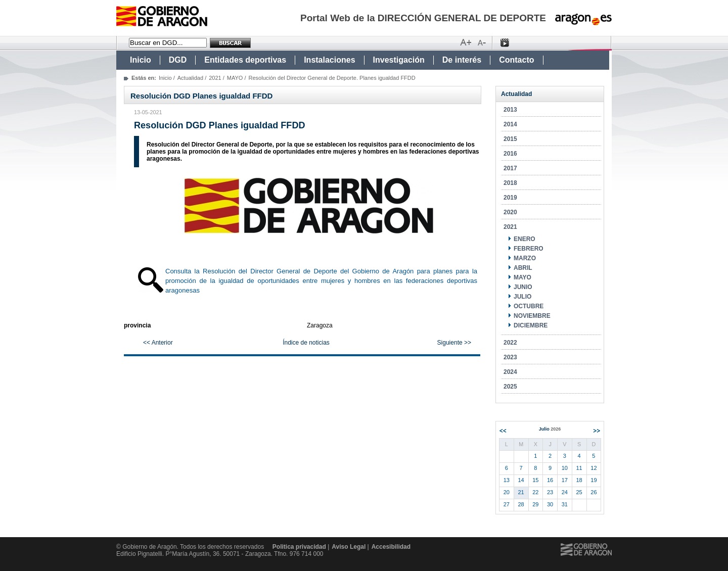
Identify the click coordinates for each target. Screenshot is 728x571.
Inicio (141, 60)
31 (565, 504)
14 (521, 480)
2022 (510, 343)
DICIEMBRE (531, 325)
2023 (510, 357)
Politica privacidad (299, 547)
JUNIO (523, 287)
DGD (178, 60)
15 (535, 480)
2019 (510, 198)
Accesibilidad (391, 547)
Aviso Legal (349, 547)
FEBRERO (529, 249)
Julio (550, 429)
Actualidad (190, 78)
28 (521, 504)
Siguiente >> (454, 343)
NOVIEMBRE (532, 316)
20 (507, 492)
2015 (510, 139)
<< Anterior (158, 343)
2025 (510, 387)
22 (535, 492)
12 (594, 468)
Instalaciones (329, 60)
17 (565, 480)
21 (521, 492)
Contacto (516, 60)
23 (550, 492)
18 (579, 480)
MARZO (525, 258)
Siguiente (597, 431)
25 (579, 492)
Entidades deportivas (245, 60)
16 (550, 480)
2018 (510, 183)
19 (594, 480)
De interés (462, 60)
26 (594, 492)
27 (507, 504)
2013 (510, 110)
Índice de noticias (306, 343)
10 (565, 468)
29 (535, 504)
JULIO (522, 297)
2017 (510, 168)
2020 (510, 212)
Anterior (503, 431)
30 (550, 504)
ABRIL (523, 268)
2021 (215, 78)
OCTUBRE (529, 306)
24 (565, 492)
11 (579, 468)
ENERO (525, 239)
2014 (510, 124)
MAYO (235, 78)
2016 (510, 154)
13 (507, 480)
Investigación (399, 60)
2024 (510, 372)
